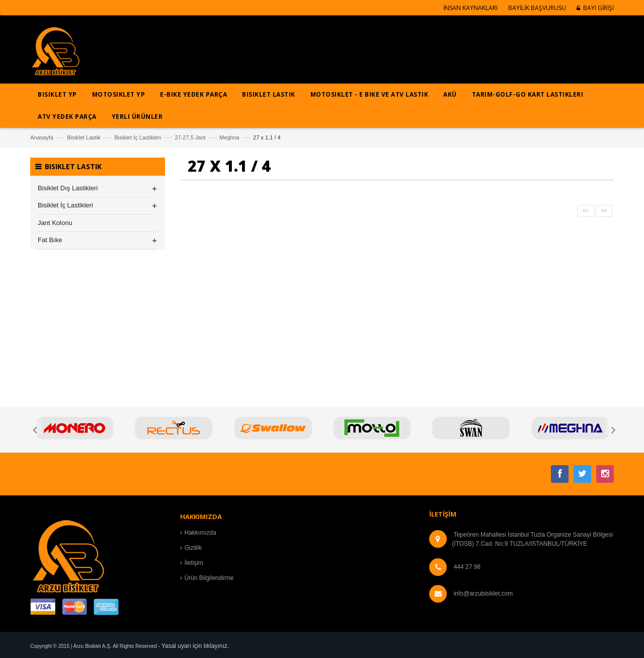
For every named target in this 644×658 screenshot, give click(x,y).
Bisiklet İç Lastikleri (138, 137)
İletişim (194, 563)
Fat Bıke (50, 240)
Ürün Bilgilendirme (209, 578)
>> (604, 211)
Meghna (229, 137)
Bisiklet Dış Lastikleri (68, 188)
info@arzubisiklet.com (484, 594)
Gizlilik (193, 548)
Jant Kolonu (55, 223)
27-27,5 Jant (190, 137)
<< (586, 211)
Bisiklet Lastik (84, 137)
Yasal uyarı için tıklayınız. (195, 646)
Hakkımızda (200, 533)
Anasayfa (42, 137)
